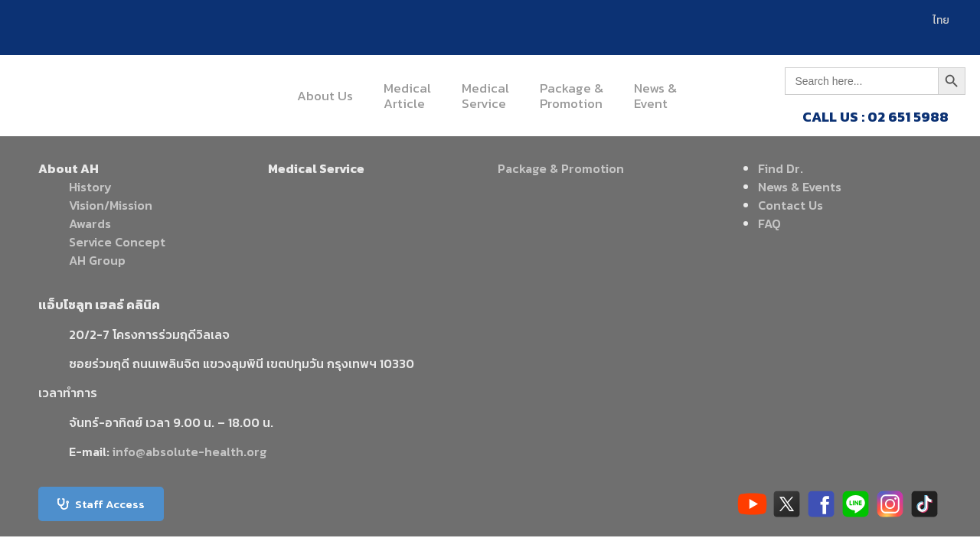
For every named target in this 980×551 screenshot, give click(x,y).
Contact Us (791, 205)
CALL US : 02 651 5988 (875, 117)
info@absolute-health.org (189, 452)
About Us (325, 96)
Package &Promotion (572, 96)
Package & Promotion (561, 168)
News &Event (655, 96)
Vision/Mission (111, 205)
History (90, 187)
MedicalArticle (407, 96)
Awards (90, 223)
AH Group (97, 260)
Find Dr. (781, 168)
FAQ (769, 223)
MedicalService (485, 96)
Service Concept (117, 242)
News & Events (800, 187)
